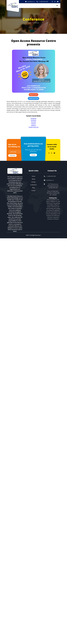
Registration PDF (33, 98)
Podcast (34, 124)
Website (34, 125)
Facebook (33, 120)
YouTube (34, 122)
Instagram (34, 118)
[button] (57, 6)
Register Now (33, 95)
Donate (33, 155)
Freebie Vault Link (34, 127)
